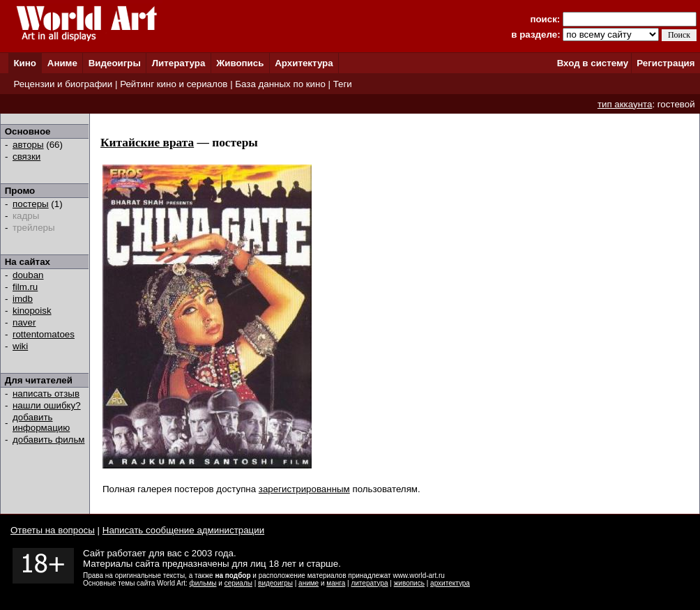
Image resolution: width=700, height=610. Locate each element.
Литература (179, 63)
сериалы (238, 583)
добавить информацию (41, 422)
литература (369, 583)
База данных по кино (280, 84)
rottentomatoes (44, 334)
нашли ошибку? (47, 405)
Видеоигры (115, 63)
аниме (309, 583)
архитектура (450, 583)
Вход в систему (593, 63)
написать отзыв (46, 394)
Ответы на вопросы (53, 530)
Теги (343, 84)
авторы (28, 145)
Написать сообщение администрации (183, 530)
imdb (23, 299)
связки (26, 157)
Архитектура (304, 63)
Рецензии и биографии (63, 84)
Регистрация (665, 63)
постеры (31, 204)
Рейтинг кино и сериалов (174, 84)
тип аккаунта (625, 104)
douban (28, 275)
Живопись (240, 63)
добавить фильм (49, 440)
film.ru (25, 287)
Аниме (62, 63)
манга (336, 583)
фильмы (203, 583)
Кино (25, 63)
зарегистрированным (304, 489)
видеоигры (275, 583)
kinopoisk (32, 311)
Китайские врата (147, 143)
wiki (20, 346)
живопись (409, 583)
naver (24, 322)
